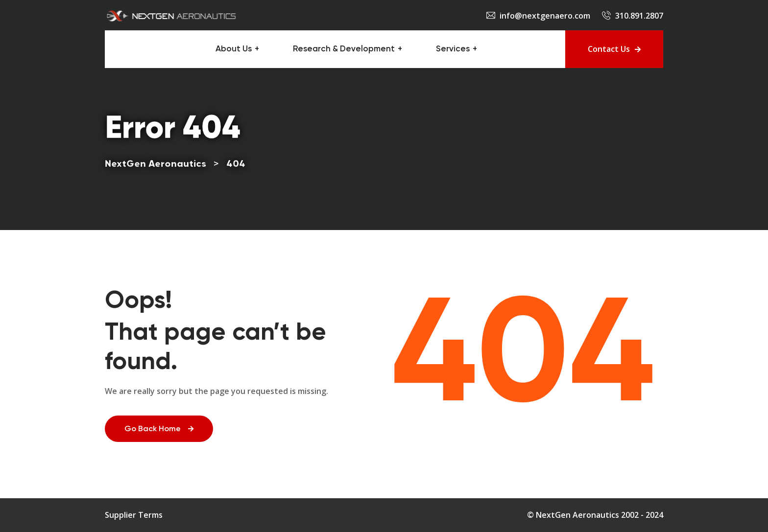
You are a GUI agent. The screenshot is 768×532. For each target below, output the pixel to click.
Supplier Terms (134, 515)
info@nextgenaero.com (545, 16)
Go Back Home (159, 429)
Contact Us (614, 49)
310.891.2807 (639, 16)
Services (453, 49)
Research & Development (344, 49)
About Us (234, 49)
